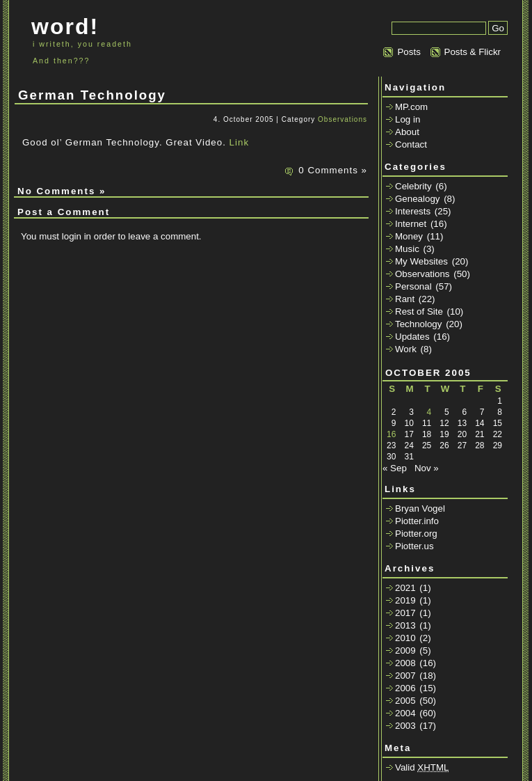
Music (407, 249)
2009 (405, 650)
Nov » (427, 468)
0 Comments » (333, 170)
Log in (408, 119)
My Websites (421, 261)
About (407, 132)
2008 (405, 663)
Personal (413, 286)
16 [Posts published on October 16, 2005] (391, 434)
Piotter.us (414, 546)
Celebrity (413, 186)
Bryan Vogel (420, 508)
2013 (405, 625)
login (72, 236)
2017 (405, 613)
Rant (405, 299)
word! (65, 26)
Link (239, 142)
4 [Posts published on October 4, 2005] (429, 412)
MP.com (411, 107)
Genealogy (417, 199)
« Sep (395, 468)
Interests (413, 211)
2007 (405, 676)
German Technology (92, 95)
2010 (405, 638)
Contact (411, 144)
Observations (342, 119)
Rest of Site (419, 311)
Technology (418, 324)
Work (406, 349)
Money (409, 236)
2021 (405, 588)
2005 (405, 701)
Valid (422, 767)
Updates (412, 337)
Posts (409, 52)
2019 (405, 600)
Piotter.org (416, 534)
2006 (405, 688)
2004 (405, 713)
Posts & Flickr (473, 52)
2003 (405, 726)
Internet (411, 224)
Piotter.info (417, 521)
